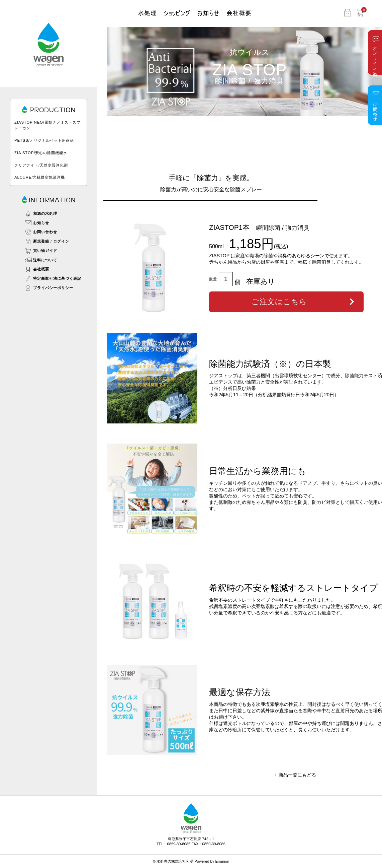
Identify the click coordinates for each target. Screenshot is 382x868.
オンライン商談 (375, 56)
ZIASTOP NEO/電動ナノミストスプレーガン (47, 125)
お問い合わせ (375, 109)
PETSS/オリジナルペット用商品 (44, 140)
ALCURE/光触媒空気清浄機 (40, 177)
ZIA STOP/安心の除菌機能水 (41, 153)
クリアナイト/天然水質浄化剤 (41, 165)
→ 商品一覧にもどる (294, 775)
